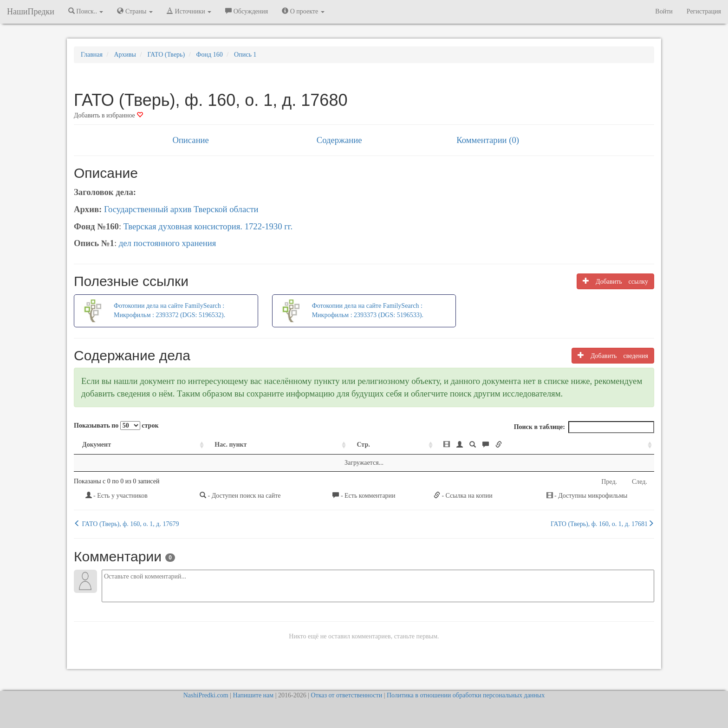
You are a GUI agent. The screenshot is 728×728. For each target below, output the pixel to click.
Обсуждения (247, 11)
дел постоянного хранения (168, 243)
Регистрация (704, 11)
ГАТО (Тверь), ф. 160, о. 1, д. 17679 (126, 524)
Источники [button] (189, 11)
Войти (664, 11)
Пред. (609, 482)
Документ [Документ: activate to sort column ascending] (97, 445)
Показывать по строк (116, 426)
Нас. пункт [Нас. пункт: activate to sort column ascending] (231, 445)
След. (640, 482)
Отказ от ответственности (346, 695)
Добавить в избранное (108, 115)
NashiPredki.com (206, 695)
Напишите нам (253, 695)
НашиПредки (31, 12)
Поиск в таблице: (584, 427)
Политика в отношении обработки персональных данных (466, 695)
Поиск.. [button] (86, 11)
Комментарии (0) (488, 140)
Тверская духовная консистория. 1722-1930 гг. (208, 226)
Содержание (339, 140)
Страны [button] (135, 11)
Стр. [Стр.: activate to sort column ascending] (363, 445)
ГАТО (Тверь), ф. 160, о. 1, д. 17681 (602, 524)
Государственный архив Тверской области (181, 209)
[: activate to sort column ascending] (545, 445)
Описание (190, 140)
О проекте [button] (303, 11)
